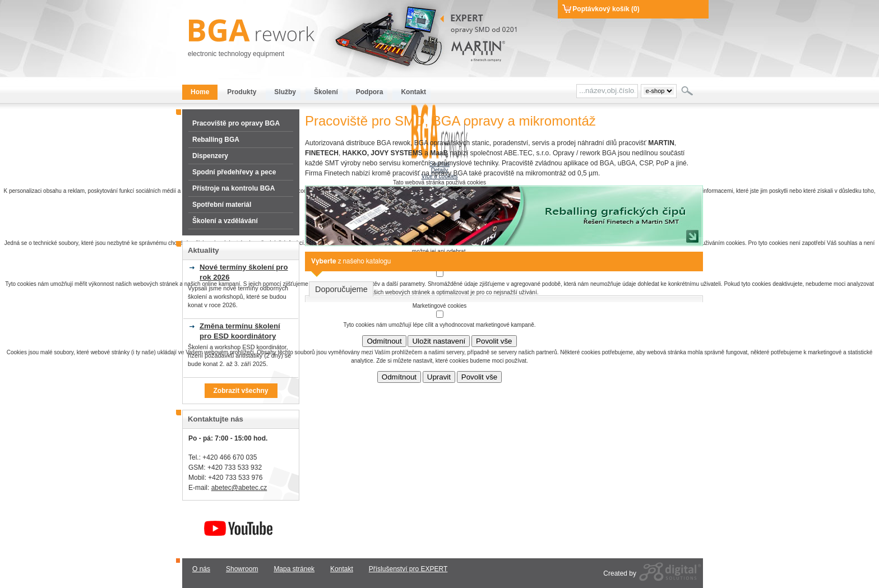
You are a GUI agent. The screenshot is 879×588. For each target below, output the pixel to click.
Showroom (242, 569)
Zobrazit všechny (240, 391)
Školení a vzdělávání (225, 221)
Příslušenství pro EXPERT (408, 569)
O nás (201, 569)
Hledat (688, 91)
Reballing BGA (216, 140)
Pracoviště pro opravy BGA (236, 123)
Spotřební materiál (222, 205)
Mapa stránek (294, 569)
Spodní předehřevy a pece (234, 172)
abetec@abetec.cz (239, 488)
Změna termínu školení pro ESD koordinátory (240, 331)
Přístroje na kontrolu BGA (233, 188)
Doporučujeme (341, 289)
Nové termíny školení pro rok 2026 (244, 272)
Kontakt (342, 569)
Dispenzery (210, 156)
